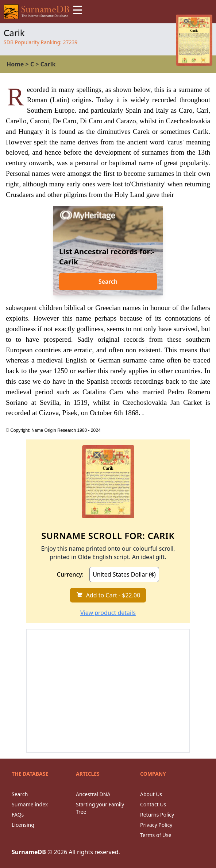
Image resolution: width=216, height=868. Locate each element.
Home (15, 64)
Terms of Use (156, 835)
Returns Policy (157, 815)
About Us (151, 794)
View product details (108, 613)
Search (108, 282)
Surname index (30, 804)
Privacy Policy (156, 825)
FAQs (18, 815)
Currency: (70, 574)
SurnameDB (29, 852)
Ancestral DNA (93, 794)
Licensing (23, 825)
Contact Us (153, 804)
